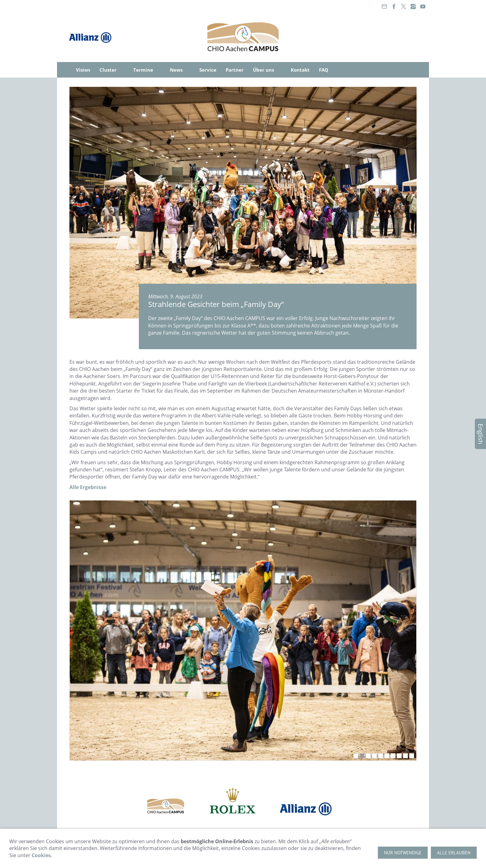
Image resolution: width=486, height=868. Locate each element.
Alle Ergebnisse (88, 487)
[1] (356, 756)
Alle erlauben (454, 853)
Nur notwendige (403, 853)
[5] (381, 756)
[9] (405, 756)
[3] (368, 756)
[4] (374, 756)
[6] (387, 756)
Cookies (41, 855)
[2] (362, 756)
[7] (393, 756)
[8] (399, 756)
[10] (412, 756)
